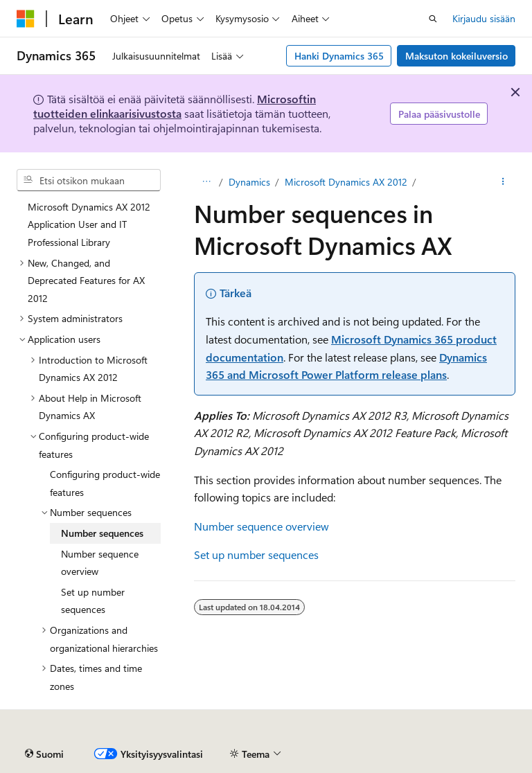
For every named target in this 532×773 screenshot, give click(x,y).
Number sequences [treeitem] (102, 533)
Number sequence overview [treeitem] (100, 563)
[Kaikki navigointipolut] (206, 182)
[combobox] (89, 180)
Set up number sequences (256, 554)
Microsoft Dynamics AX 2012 (346, 182)
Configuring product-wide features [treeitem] (105, 483)
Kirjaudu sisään (484, 18)
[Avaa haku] (433, 19)
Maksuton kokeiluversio (456, 56)
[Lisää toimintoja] (503, 182)
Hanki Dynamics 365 (339, 56)
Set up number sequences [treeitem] (93, 601)
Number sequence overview (261, 526)
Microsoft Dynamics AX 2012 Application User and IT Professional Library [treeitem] (89, 224)
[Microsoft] (26, 19)
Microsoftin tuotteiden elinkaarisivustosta (175, 106)
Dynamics (249, 182)
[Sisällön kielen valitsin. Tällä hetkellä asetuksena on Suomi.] (44, 754)
